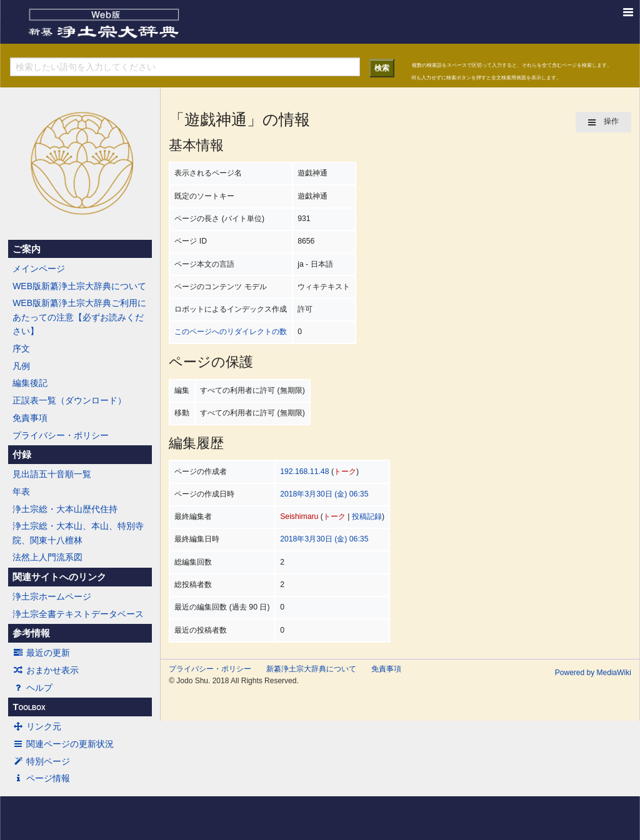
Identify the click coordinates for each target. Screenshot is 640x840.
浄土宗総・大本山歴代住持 (65, 509)
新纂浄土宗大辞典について (311, 669)
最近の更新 (41, 653)
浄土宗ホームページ (52, 596)
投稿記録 (367, 516)
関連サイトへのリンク (59, 577)
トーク (345, 472)
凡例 (21, 366)
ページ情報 (41, 778)
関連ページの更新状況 (63, 744)
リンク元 (37, 726)
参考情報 (31, 633)
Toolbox (29, 707)
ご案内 (27, 249)
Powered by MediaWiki (593, 673)
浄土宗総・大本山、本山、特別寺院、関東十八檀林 (78, 533)
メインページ (39, 269)
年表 (21, 492)
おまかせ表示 (46, 670)
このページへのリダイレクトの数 (231, 332)
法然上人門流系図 (47, 557)
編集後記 (30, 383)
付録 (22, 455)
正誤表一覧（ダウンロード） (69, 400)
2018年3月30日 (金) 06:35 (324, 494)
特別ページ (41, 761)
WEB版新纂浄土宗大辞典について (79, 286)
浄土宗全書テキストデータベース (78, 614)
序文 (21, 348)
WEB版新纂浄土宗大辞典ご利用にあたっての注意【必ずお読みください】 (79, 317)
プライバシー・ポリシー (61, 435)
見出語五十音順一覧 (52, 474)
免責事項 (30, 418)
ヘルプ (32, 688)
